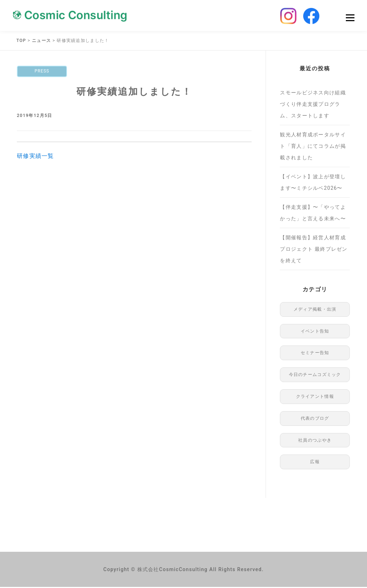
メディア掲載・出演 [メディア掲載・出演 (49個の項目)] (315, 310)
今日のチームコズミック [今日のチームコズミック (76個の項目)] (315, 376)
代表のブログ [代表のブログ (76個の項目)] (315, 419)
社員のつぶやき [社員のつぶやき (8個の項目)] (315, 441)
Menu (350, 18)
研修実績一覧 (35, 157)
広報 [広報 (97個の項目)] (315, 463)
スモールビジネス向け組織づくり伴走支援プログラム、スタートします (313, 105)
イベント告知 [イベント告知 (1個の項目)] (315, 332)
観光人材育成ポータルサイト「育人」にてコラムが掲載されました (313, 147)
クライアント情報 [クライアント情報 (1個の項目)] (315, 398)
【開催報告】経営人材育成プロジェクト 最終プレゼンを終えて (314, 250)
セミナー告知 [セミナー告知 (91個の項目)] (315, 354)
